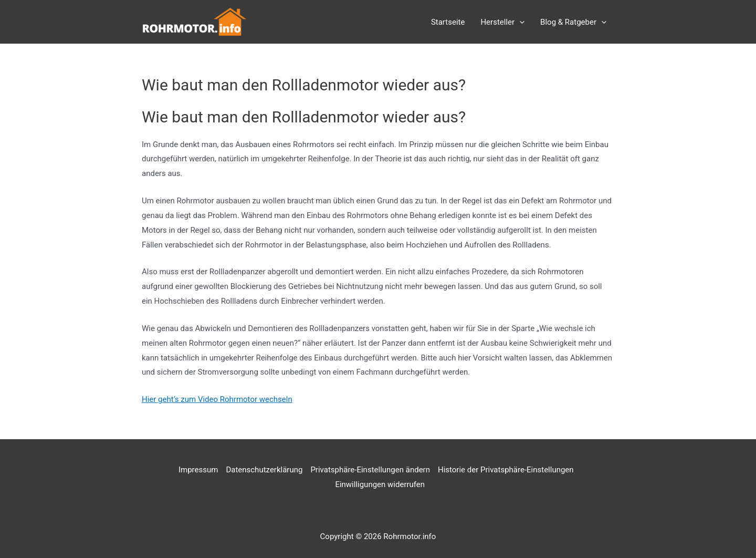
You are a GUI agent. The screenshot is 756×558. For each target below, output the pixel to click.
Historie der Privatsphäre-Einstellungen (506, 470)
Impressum (198, 470)
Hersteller (502, 22)
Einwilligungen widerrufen (380, 484)
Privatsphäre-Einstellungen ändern (370, 470)
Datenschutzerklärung (264, 470)
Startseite (448, 22)
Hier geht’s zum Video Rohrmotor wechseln (217, 399)
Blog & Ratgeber (573, 22)
